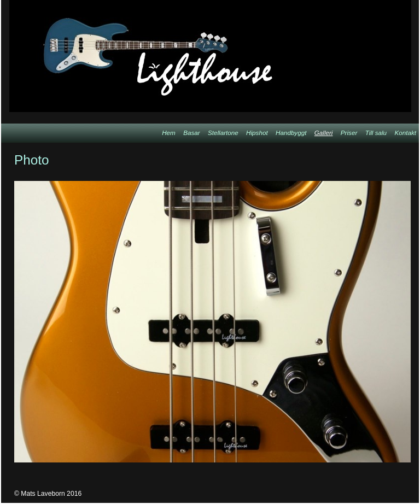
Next (374, 160)
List (402, 160)
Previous (346, 160)
